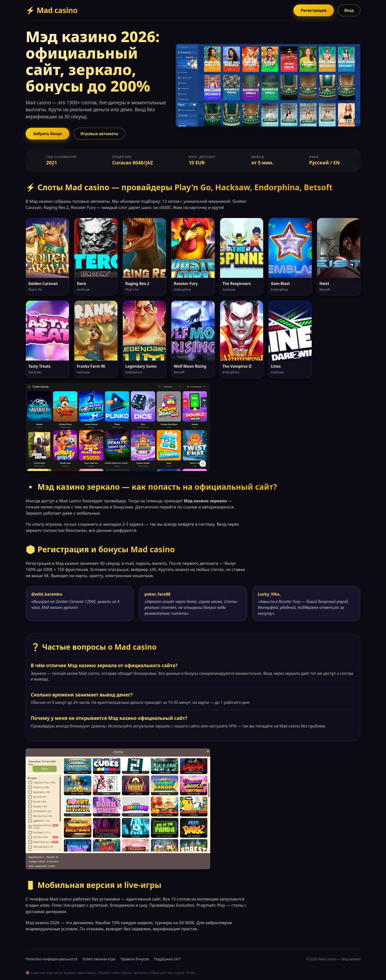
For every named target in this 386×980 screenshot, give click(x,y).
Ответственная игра (99, 959)
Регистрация (314, 10)
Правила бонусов (135, 959)
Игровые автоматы (99, 134)
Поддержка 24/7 (167, 959)
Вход (349, 10)
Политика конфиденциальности (52, 959)
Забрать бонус (48, 134)
